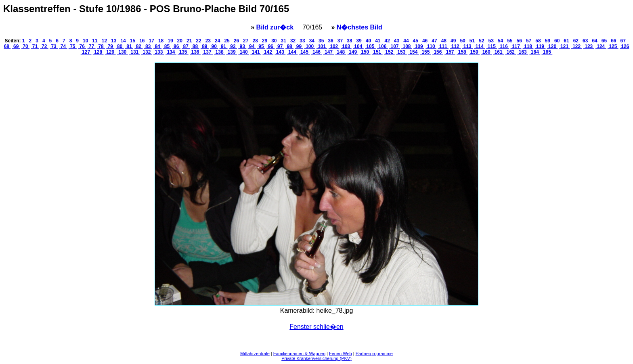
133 (159, 52)
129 (110, 52)
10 (86, 41)
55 (510, 41)
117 (516, 46)
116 (504, 46)
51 (472, 41)
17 (151, 41)
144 (292, 52)
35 (321, 41)
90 (214, 46)
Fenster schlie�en (316, 327)
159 (474, 52)
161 (498, 52)
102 (334, 46)
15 (132, 41)
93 (242, 46)
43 (397, 41)
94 (252, 46)
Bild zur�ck (275, 27)
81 (129, 46)
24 (218, 41)
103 (346, 46)
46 (425, 41)
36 (331, 41)
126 (624, 46)
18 (161, 41)
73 (54, 46)
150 (365, 52)
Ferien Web (341, 354)
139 (232, 52)
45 (415, 41)
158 (462, 52)
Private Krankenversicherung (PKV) (316, 358)
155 (426, 52)
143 (280, 52)
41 (378, 41)
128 (98, 52)
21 (189, 41)
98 (289, 46)
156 (438, 52)
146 (317, 52)
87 (186, 46)
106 (383, 46)
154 (414, 52)
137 (207, 52)
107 (395, 46)
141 (256, 52)
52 (482, 41)
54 (500, 41)
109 (419, 46)
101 (322, 46)
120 (552, 46)
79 (110, 46)
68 (7, 46)
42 (387, 41)
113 (467, 46)
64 (595, 41)
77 (92, 46)
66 (614, 41)
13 (114, 41)
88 (195, 46)
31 (283, 41)
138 (219, 52)
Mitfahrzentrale (255, 354)
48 (444, 41)
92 (233, 46)
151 (377, 52)
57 (529, 41)
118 (528, 46)
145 (305, 52)
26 (236, 41)
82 (138, 46)
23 (208, 41)
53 (491, 41)
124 (601, 46)
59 (547, 41)
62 (576, 41)
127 (86, 52)
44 (406, 41)
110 (431, 46)
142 (268, 52)
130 (123, 52)
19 (170, 41)
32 (293, 41)
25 (227, 41)
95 (261, 46)
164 (535, 52)
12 (104, 41)
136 (195, 52)
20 (180, 41)
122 (577, 46)
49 (453, 41)
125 (613, 46)
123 (589, 46)
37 (340, 41)
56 (519, 41)
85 (167, 46)
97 (280, 46)
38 (350, 41)
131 (135, 52)
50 (463, 41)
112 (455, 46)
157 (450, 52)
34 (312, 41)
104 (358, 46)
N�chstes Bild (359, 27)
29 (265, 41)
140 (244, 52)
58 (538, 41)
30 (274, 41)
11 (95, 41)
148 (341, 52)
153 (401, 52)
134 (171, 52)
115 (492, 46)
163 (523, 52)
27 (246, 41)
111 (443, 46)
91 (224, 46)
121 (565, 46)
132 (147, 52)
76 (82, 46)
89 (205, 46)
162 (510, 52)
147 (329, 52)
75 (73, 46)
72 (44, 46)
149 (353, 52)
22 (199, 41)
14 (123, 41)
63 (585, 41)
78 (101, 46)
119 (540, 46)
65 (604, 41)
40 (368, 41)
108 (407, 46)
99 (299, 46)
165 (547, 52)
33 (302, 41)
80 (120, 46)
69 (16, 46)
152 (389, 52)
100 (310, 46)
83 (148, 46)
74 (63, 46)
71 (35, 46)
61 (566, 41)
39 (359, 41)
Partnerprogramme (374, 354)
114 (479, 46)
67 (623, 41)
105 (370, 46)
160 (486, 52)
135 (183, 52)
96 (270, 46)
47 (434, 41)
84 (157, 46)
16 (142, 41)
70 (25, 46)
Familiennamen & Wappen (299, 354)
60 (557, 41)
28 (255, 41)
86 (176, 46)
